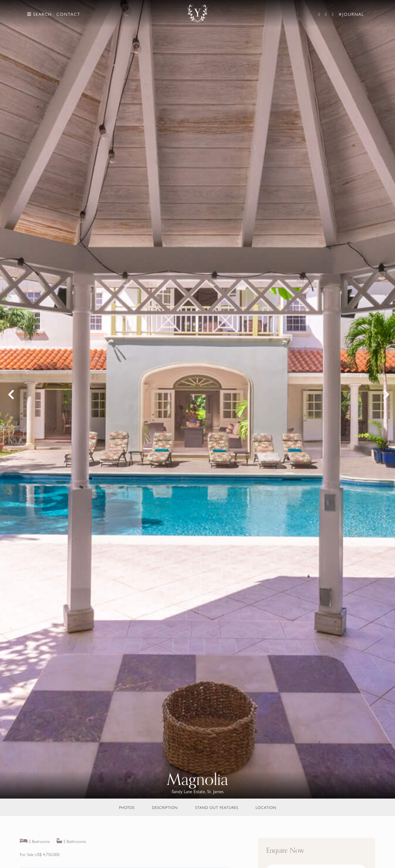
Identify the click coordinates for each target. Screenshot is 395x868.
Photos (127, 807)
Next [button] (385, 397)
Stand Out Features (217, 807)
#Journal (351, 14)
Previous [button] (10, 397)
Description (165, 807)
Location (266, 807)
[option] (197, 399)
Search (39, 14)
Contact (68, 14)
